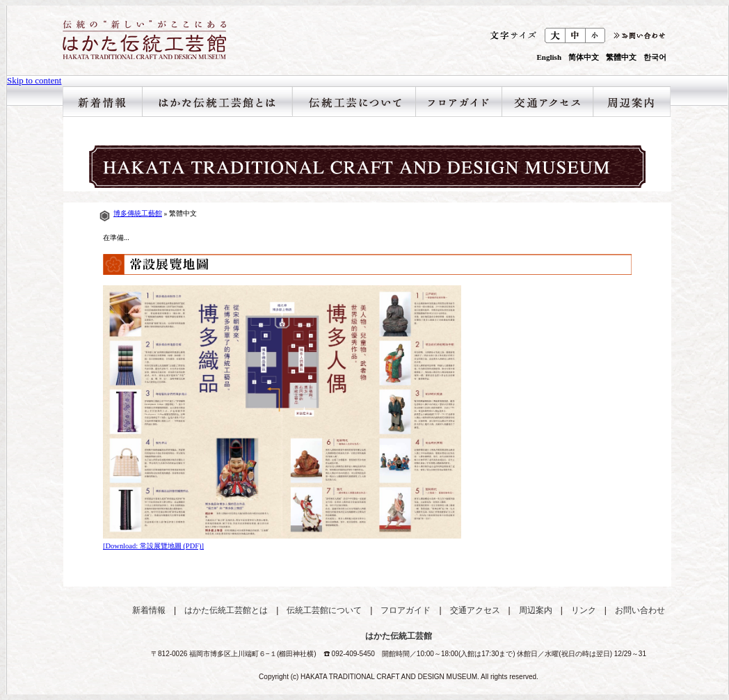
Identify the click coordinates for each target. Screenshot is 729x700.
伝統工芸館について (354, 102)
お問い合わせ (640, 610)
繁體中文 (621, 57)
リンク (584, 610)
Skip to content (34, 80)
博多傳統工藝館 (138, 213)
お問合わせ (638, 35)
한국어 (655, 57)
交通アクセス (547, 102)
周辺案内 (632, 102)
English (549, 57)
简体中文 (584, 57)
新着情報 (102, 102)
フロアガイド (458, 102)
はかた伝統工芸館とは (217, 102)
